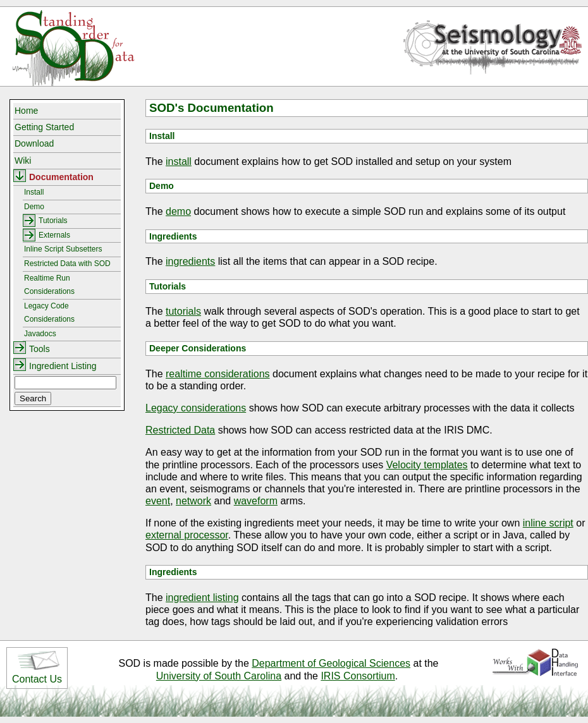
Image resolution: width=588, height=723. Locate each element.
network (193, 501)
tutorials (183, 311)
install (179, 161)
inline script (548, 523)
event (158, 501)
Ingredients (173, 236)
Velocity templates (427, 465)
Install (162, 136)
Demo (162, 186)
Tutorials (168, 286)
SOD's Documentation (211, 108)
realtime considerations (218, 374)
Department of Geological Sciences (331, 663)
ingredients (190, 261)
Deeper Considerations (198, 348)
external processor (187, 535)
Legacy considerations (196, 408)
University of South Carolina (219, 676)
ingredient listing (202, 598)
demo (178, 211)
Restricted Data (180, 430)
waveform (256, 501)
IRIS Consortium (358, 676)
